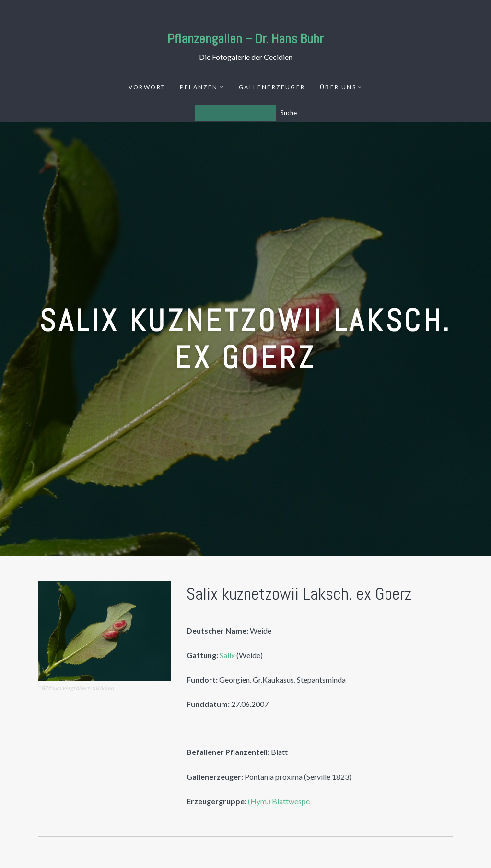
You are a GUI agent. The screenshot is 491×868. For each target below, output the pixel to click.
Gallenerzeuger (272, 87)
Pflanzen (199, 87)
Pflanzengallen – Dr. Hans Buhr (245, 39)
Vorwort (147, 87)
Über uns (338, 87)
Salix (227, 655)
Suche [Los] (289, 113)
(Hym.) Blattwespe (279, 801)
